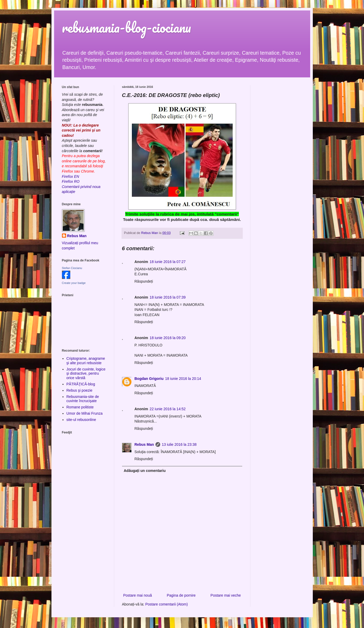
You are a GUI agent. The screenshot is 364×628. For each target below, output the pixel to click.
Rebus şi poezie (79, 390)
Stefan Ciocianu (72, 268)
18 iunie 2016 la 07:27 (168, 262)
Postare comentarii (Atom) (167, 604)
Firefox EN (71, 176)
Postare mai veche (226, 595)
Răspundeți (144, 281)
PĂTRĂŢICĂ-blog (81, 384)
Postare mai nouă (138, 595)
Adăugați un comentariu (145, 471)
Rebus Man (144, 444)
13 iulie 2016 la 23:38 (179, 444)
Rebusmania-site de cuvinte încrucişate (83, 399)
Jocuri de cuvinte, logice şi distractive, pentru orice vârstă (86, 374)
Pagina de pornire (181, 595)
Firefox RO (71, 181)
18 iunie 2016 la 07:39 (168, 297)
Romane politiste (80, 407)
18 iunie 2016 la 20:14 (183, 379)
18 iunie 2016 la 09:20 (168, 338)
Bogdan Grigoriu (149, 379)
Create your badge (74, 283)
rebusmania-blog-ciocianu (126, 27)
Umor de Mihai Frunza (85, 413)
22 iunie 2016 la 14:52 (168, 409)
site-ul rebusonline (81, 420)
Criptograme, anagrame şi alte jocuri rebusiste (86, 361)
